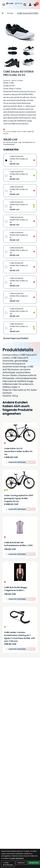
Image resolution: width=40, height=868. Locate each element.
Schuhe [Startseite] (10, 13)
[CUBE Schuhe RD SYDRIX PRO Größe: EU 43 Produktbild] (20, 32)
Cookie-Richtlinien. (17, 858)
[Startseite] (3, 13)
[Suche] (25, 5)
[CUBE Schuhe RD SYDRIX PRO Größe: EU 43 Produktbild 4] (28, 62)
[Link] (4, 5)
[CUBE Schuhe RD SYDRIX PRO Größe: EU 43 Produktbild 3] (12, 62)
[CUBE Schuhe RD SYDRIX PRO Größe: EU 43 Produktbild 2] (28, 51)
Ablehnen (21, 863)
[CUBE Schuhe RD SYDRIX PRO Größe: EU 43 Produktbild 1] (12, 51)
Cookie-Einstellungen (8, 864)
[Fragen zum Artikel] (20, 338)
